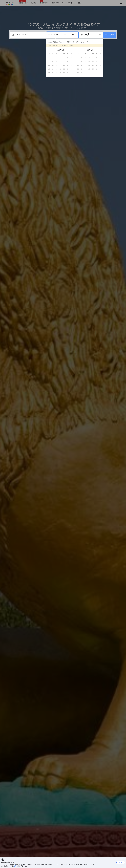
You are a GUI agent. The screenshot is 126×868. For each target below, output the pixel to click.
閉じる (121, 862)
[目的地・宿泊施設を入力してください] (29, 35)
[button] (48, 50)
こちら (16, 866)
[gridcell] (64, 57)
